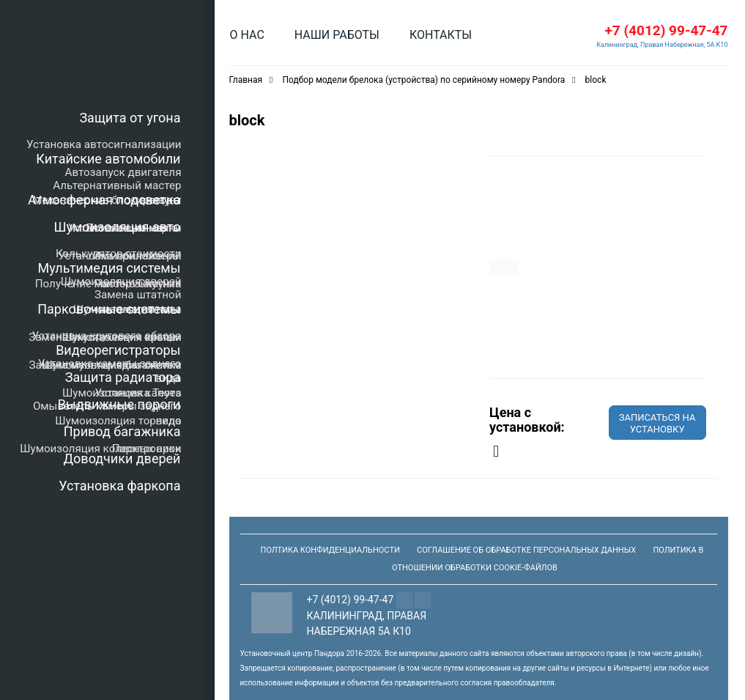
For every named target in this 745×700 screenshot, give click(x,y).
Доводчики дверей (122, 458)
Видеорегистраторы (118, 350)
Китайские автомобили (108, 159)
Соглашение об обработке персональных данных (526, 550)
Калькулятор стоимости (119, 254)
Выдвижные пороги (119, 404)
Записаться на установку (657, 423)
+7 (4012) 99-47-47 (666, 30)
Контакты (441, 35)
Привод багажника (122, 431)
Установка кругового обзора (107, 336)
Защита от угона (130, 118)
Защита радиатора (123, 377)
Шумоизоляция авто (118, 227)
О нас (247, 35)
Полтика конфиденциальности (330, 550)
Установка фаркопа (119, 486)
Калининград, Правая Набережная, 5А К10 (662, 45)
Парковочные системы (109, 309)
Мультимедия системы (109, 268)
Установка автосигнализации (104, 144)
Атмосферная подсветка (104, 200)
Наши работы (337, 35)
